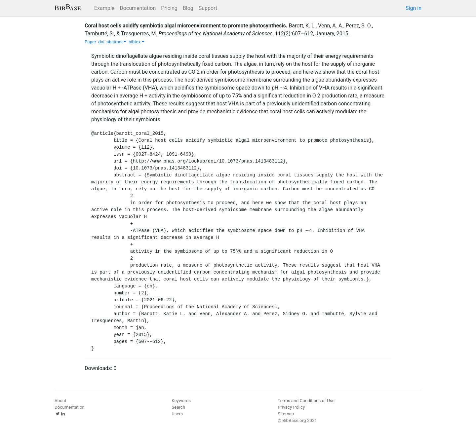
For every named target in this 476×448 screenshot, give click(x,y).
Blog (188, 8)
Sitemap (286, 414)
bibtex (137, 42)
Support (208, 8)
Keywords (181, 401)
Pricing (169, 8)
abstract (116, 42)
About (60, 401)
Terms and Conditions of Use (306, 401)
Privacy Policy (291, 407)
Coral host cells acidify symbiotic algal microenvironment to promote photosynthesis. (186, 26)
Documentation (138, 8)
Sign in (414, 8)
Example (104, 8)
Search (178, 407)
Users (177, 414)
